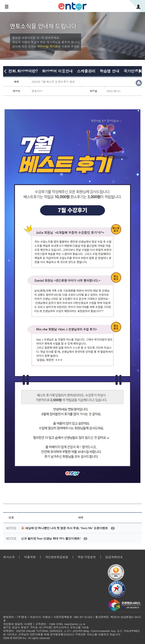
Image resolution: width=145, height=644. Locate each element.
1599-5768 (56, 624)
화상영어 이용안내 (57, 71)
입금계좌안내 (114, 557)
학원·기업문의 (87, 557)
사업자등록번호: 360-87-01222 (73, 617)
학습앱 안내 (110, 71)
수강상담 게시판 (48, 46)
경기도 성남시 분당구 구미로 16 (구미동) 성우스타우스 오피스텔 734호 (46, 627)
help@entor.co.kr (75, 624)
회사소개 (9, 557)
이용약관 (30, 557)
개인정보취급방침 (57, 557)
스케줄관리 (86, 71)
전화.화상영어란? (23, 71)
